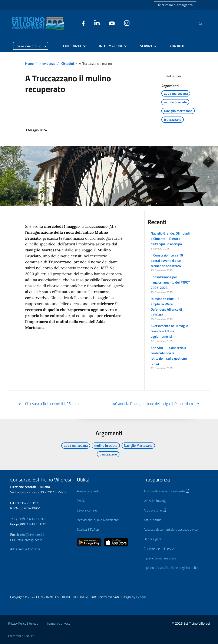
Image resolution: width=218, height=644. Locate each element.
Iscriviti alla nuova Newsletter (98, 520)
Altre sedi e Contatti (25, 549)
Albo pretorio (155, 510)
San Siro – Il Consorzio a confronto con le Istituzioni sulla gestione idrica (169, 356)
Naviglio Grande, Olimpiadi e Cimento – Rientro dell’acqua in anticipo (170, 239)
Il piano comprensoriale (160, 558)
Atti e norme (153, 520)
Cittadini (68, 63)
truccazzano (173, 120)
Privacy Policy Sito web (23, 623)
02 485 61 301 (28, 519)
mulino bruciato (175, 102)
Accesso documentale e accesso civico (171, 529)
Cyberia (141, 597)
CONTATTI (177, 46)
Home (29, 63)
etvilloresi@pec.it (30, 540)
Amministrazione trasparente (166, 491)
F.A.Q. (81, 501)
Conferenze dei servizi (159, 549)
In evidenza (47, 63)
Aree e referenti (88, 491)
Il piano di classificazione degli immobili (171, 568)
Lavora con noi (87, 510)
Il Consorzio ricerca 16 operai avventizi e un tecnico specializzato (167, 261)
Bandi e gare (153, 539)
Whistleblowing (155, 501)
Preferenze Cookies (21, 636)
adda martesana (176, 93)
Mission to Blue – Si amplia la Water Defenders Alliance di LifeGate (166, 307)
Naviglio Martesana (178, 111)
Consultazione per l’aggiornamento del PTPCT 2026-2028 (170, 282)
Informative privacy (57, 623)
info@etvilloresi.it (32, 535)
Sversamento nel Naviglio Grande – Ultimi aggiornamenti (169, 331)
